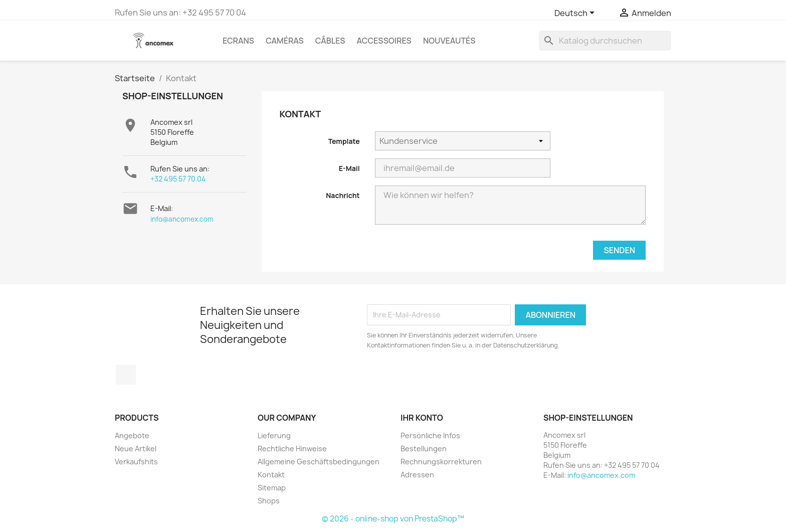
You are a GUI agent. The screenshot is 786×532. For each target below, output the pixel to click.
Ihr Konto (422, 418)
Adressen (417, 475)
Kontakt (271, 475)
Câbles (330, 41)
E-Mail (349, 168)
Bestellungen (424, 449)
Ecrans (238, 41)
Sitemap (272, 488)
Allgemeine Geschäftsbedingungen (319, 462)
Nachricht (343, 195)
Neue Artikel (136, 449)
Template (344, 141)
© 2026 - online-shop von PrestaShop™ (393, 519)
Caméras (285, 41)
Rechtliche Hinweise (292, 449)
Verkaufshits (136, 462)
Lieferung (274, 435)
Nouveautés (449, 41)
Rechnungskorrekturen (441, 462)
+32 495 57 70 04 (178, 179)
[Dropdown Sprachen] (576, 14)
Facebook (126, 375)
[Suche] (605, 41)
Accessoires (384, 41)
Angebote (132, 435)
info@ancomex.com (182, 219)
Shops (269, 501)
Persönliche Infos (430, 435)
